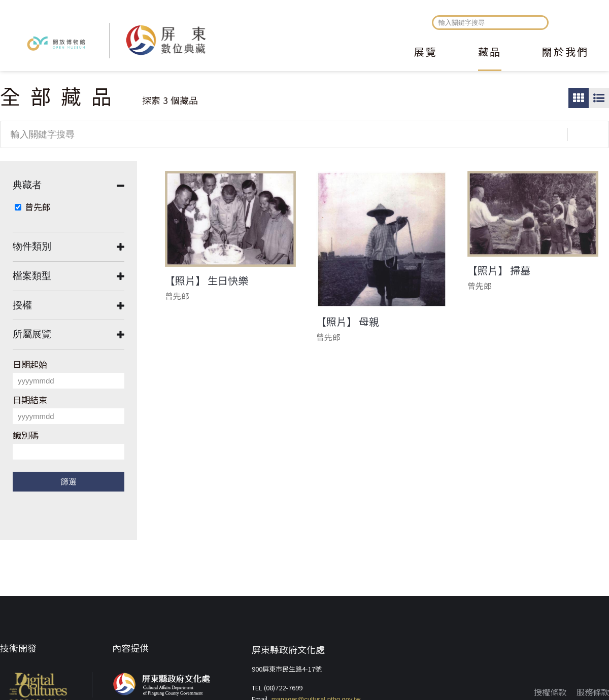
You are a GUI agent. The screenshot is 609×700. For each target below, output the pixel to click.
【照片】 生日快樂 (207, 281)
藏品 (490, 53)
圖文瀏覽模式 (599, 98)
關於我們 (565, 53)
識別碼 (26, 435)
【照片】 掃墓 (499, 270)
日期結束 (30, 399)
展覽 (426, 53)
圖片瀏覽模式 (579, 98)
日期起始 (30, 364)
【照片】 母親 (348, 322)
